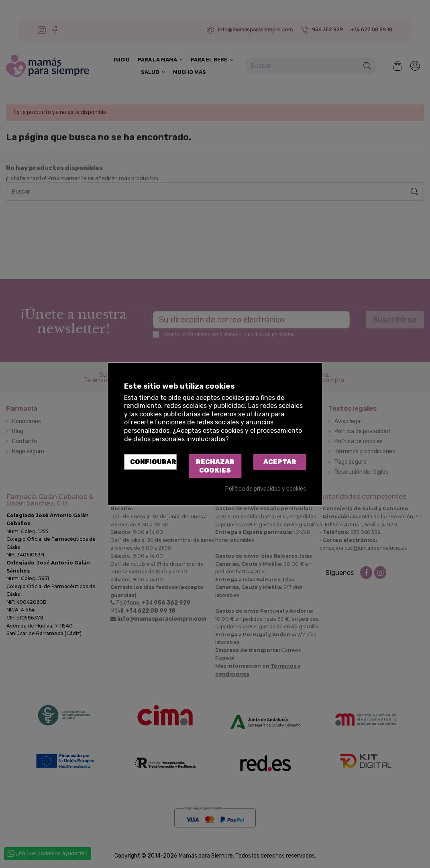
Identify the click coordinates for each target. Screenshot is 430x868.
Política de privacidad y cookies (266, 489)
